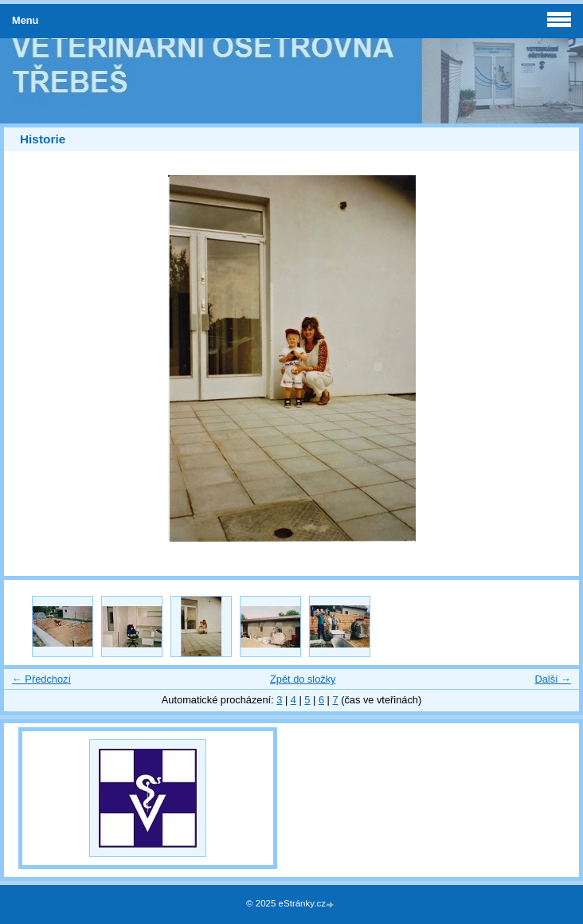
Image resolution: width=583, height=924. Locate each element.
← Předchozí (41, 679)
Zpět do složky (303, 679)
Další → (553, 679)
